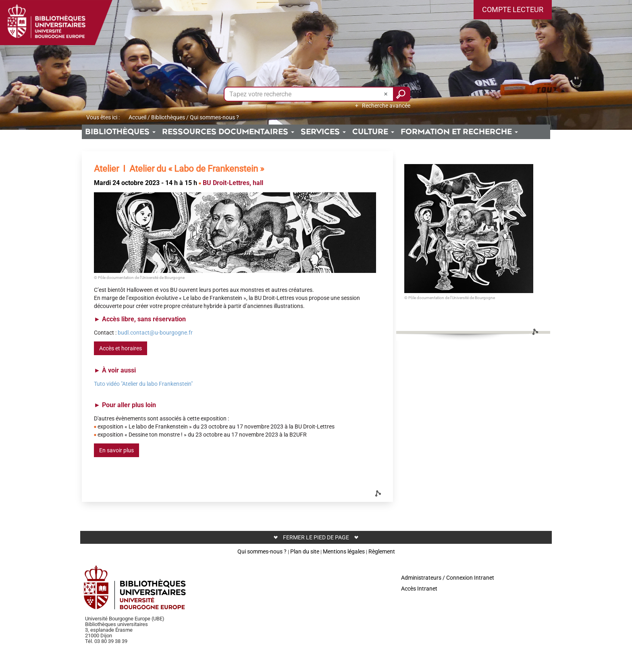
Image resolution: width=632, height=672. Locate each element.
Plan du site (305, 551)
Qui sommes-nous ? (262, 551)
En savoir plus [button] (116, 450)
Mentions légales (344, 551)
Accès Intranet (419, 589)
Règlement (382, 551)
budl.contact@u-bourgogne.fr (155, 333)
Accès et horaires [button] (121, 348)
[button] (513, 10)
